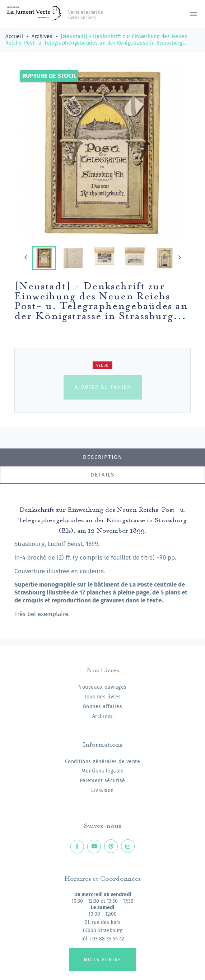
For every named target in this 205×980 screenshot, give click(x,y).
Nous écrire (102, 960)
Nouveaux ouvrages (102, 687)
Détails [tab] (102, 475)
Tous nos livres (102, 697)
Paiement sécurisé (102, 781)
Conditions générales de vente (103, 762)
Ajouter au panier (103, 387)
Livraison (102, 790)
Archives (103, 716)
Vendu (102, 366)
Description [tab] (103, 457)
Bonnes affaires (103, 706)
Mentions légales (102, 771)
